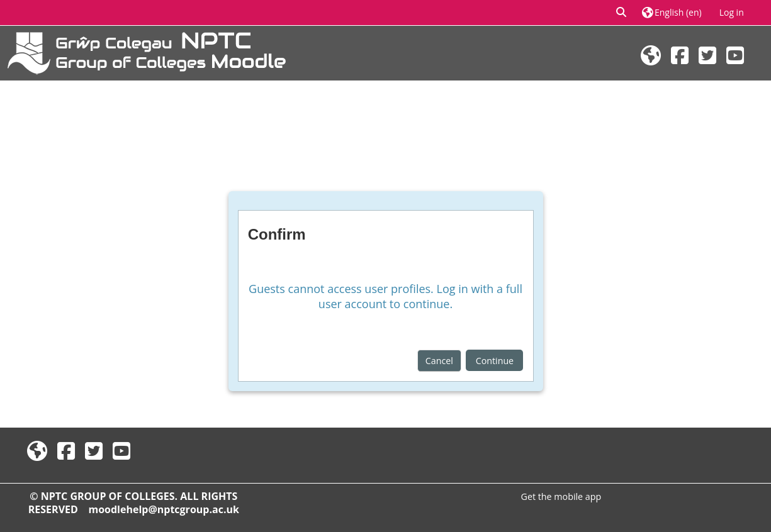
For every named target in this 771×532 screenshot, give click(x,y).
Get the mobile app (561, 496)
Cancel (439, 361)
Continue (495, 361)
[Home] (147, 52)
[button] (622, 13)
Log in (732, 12)
